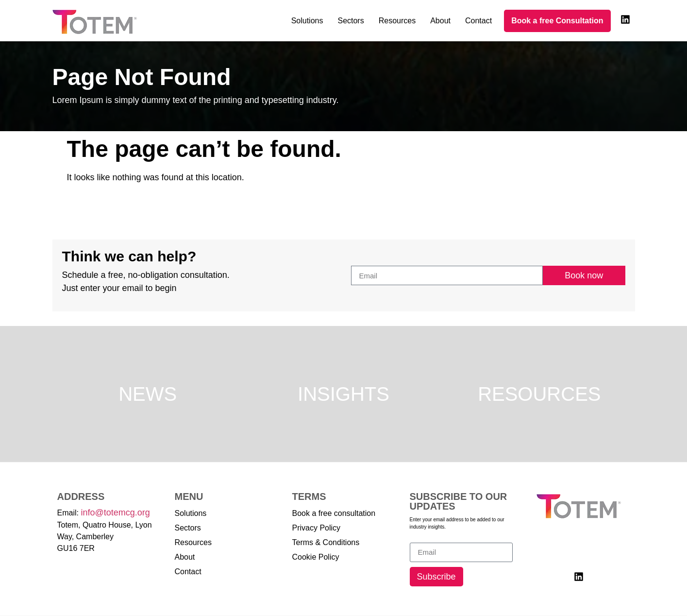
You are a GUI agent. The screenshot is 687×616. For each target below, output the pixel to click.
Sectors (351, 21)
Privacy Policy (317, 528)
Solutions (307, 21)
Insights (343, 394)
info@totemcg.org (115, 513)
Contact (478, 21)
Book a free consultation (334, 513)
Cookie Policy (316, 557)
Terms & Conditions (326, 542)
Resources (397, 21)
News (148, 394)
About (440, 21)
